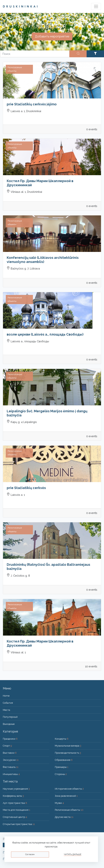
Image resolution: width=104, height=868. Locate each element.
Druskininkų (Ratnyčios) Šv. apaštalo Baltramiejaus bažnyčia (48, 567)
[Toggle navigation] (96, 6)
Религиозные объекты (69, 810)
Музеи (59, 803)
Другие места (64, 817)
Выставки (10, 753)
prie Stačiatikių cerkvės (26, 488)
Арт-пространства (15, 803)
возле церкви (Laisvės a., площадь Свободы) (45, 334)
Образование (64, 760)
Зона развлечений (66, 796)
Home (6, 696)
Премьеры (62, 767)
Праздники (10, 739)
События (8, 703)
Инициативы (11, 774)
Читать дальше (73, 854)
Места (6, 710)
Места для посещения (16, 810)
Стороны (61, 774)
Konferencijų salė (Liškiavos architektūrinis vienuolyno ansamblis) (43, 260)
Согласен (30, 854)
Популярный (10, 717)
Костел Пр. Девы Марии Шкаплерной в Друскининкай (40, 183)
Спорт (7, 746)
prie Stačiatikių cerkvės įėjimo (32, 104)
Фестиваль (11, 767)
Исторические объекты (69, 789)
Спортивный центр (15, 817)
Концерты (62, 739)
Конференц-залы (13, 796)
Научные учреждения (16, 789)
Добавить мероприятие (52, 36)
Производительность (68, 753)
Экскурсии (11, 760)
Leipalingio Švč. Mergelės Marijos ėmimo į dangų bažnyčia (47, 413)
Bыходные (9, 724)
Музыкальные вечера (68, 746)
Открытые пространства (19, 824)
